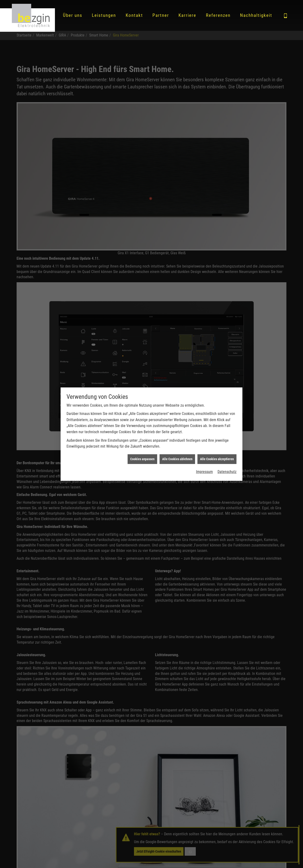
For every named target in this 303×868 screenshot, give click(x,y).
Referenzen (218, 15)
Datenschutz (227, 452)
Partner (161, 15)
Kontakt (134, 15)
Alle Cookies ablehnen (177, 440)
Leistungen (104, 15)
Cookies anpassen (142, 440)
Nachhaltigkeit (256, 15)
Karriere (187, 15)
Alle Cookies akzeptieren (217, 440)
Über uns (73, 15)
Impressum (204, 452)
